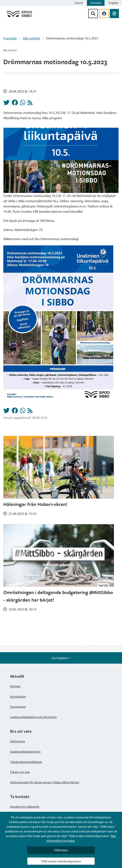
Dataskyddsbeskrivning (25, 752)
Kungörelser (18, 696)
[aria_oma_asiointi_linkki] (104, 14)
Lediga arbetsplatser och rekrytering (33, 717)
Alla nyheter (31, 38)
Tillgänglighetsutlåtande (26, 762)
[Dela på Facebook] (15, 104)
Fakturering (18, 741)
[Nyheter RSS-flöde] (30, 104)
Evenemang (18, 707)
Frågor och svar (20, 772)
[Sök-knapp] (93, 14)
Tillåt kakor (61, 850)
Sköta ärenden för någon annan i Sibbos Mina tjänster (45, 782)
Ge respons (61, 658)
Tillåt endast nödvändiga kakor (61, 861)
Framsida (10, 38)
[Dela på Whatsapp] (23, 104)
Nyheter (15, 686)
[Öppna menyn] (114, 14)
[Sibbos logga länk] (19, 17)
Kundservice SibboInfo (25, 807)
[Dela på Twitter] (6, 104)
